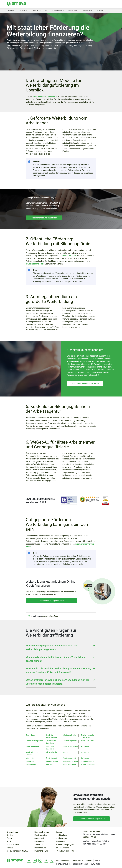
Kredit (11, 11)
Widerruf (98, 860)
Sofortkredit (86, 758)
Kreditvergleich (41, 835)
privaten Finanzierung (35, 264)
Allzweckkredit (51, 752)
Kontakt (10, 848)
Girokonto (88, 11)
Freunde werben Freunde (66, 851)
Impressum (66, 860)
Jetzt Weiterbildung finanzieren (44, 218)
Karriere (10, 835)
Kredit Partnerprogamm (66, 845)
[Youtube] (29, 861)
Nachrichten (61, 842)
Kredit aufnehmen (42, 832)
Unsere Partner (13, 845)
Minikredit (30, 758)
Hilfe (9, 842)
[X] (52, 861)
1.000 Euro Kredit (88, 741)
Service (100, 11)
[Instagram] (40, 861)
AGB (57, 860)
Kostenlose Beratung (91, 831)
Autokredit (23, 11)
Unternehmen (13, 832)
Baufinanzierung (40, 11)
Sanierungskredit (70, 758)
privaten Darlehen (69, 256)
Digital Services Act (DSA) (18, 851)
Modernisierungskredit (34, 741)
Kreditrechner (61, 835)
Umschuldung (58, 11)
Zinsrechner (30, 735)
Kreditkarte (73, 11)
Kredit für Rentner (33, 746)
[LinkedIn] (35, 861)
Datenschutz (78, 860)
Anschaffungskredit (71, 746)
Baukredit (49, 765)
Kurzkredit (85, 746)
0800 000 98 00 (89, 837)
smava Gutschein (63, 848)
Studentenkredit (70, 735)
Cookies (88, 860)
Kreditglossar (61, 838)
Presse (9, 838)
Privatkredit (30, 761)
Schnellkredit (31, 765)
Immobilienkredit (88, 761)
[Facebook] (46, 861)
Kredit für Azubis (52, 758)
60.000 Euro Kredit (88, 765)
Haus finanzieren (70, 765)
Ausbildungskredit (70, 741)
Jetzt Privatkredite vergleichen (91, 819)
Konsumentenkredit (71, 761)
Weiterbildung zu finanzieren (45, 97)
